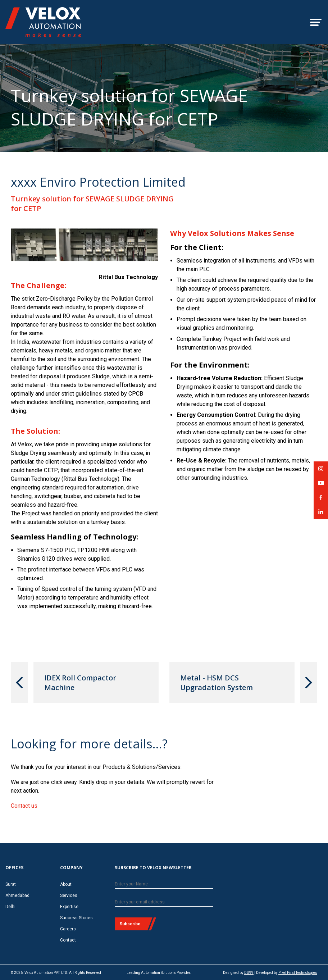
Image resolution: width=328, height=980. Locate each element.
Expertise (69, 907)
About (66, 884)
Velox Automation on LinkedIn (321, 514)
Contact (68, 940)
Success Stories (76, 918)
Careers (68, 929)
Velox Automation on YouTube (321, 485)
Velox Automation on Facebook (321, 500)
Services (69, 895)
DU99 (249, 973)
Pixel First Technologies (298, 973)
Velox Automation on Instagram (321, 471)
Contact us (24, 806)
